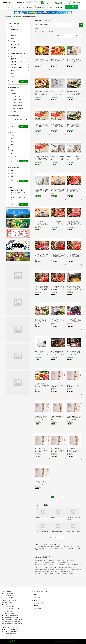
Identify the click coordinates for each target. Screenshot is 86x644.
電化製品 (13, 70)
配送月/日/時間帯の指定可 (17, 190)
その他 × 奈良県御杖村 (67, 573)
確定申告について (8, 604)
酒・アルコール (15, 44)
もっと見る (58, 537)
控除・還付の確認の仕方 (10, 611)
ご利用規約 (35, 606)
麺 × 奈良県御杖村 (39, 569)
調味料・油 (13, 59)
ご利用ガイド (36, 594)
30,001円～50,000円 (16, 99)
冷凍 (12, 173)
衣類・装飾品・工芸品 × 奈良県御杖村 (61, 571)
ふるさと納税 (7, 16)
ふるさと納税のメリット (10, 602)
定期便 (12, 73)
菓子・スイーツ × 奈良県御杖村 (44, 567)
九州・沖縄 (13, 156)
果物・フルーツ (15, 35)
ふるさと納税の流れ (8, 596)
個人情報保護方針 (37, 608)
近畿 (14, 16)
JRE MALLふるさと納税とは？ (11, 629)
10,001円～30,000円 (16, 96)
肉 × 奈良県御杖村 (39, 560)
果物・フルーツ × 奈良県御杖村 (43, 562)
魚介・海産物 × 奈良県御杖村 (53, 560)
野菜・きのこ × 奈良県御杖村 (59, 562)
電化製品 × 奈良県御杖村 (41, 573)
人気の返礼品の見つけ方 (10, 634)
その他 (12, 76)
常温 (12, 176)
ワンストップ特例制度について (11, 609)
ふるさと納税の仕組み (9, 598)
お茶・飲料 (13, 47)
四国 (12, 153)
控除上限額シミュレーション (40, 591)
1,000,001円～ (14, 111)
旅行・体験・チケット (16, 62)
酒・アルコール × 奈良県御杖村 (58, 565)
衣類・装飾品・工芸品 (16, 68)
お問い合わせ (36, 600)
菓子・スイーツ (15, 50)
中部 (12, 144)
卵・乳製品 (13, 41)
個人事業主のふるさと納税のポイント (13, 619)
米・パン (13, 32)
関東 (12, 141)
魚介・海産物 (14, 29)
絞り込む (23, 81)
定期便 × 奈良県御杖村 (54, 573)
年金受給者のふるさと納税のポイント (13, 623)
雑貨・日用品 (14, 65)
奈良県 (19, 16)
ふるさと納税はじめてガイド (11, 593)
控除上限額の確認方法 (9, 613)
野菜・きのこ (14, 38)
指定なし (13, 90)
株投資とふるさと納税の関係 (11, 615)
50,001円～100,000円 (16, 102)
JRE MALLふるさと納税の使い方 (12, 631)
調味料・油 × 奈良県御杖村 (52, 569)
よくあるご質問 (36, 597)
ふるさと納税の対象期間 (10, 600)
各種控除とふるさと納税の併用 (11, 617)
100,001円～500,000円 (16, 105)
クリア (13, 81)
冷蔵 (12, 170)
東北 (12, 138)
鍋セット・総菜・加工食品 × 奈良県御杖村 (64, 567)
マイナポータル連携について (11, 606)
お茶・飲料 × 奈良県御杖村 (74, 565)
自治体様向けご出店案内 (38, 603)
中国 (12, 150)
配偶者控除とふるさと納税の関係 (12, 621)
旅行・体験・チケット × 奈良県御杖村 (70, 569)
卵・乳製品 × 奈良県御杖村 (41, 565)
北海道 (12, 135)
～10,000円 (13, 93)
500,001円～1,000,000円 (17, 108)
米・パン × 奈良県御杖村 (68, 560)
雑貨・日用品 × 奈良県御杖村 (42, 571)
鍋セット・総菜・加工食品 (18, 53)
